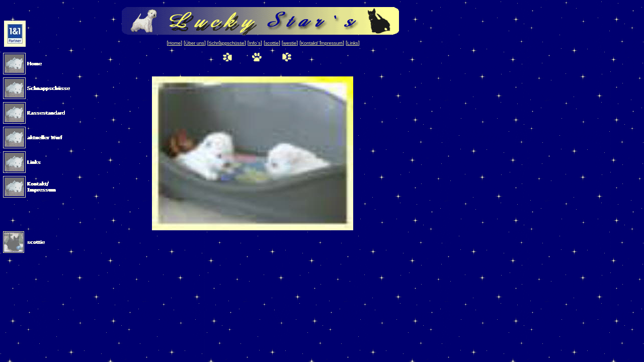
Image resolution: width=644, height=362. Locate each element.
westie (290, 43)
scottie (272, 43)
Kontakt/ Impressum (322, 43)
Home (174, 43)
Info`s (255, 43)
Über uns (195, 43)
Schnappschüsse (227, 43)
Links (353, 43)
